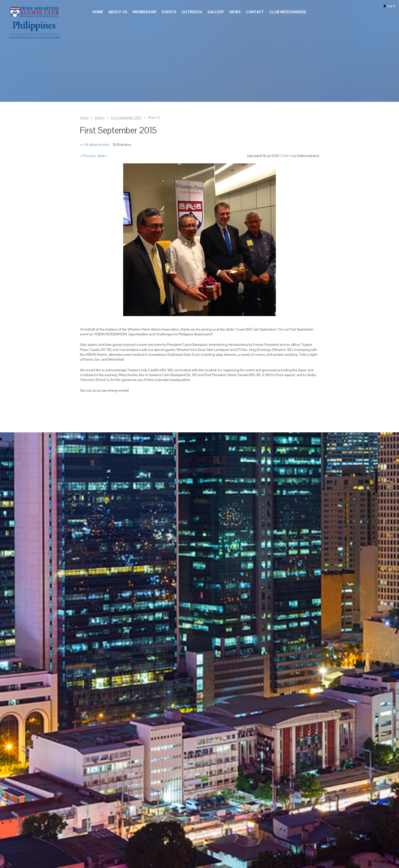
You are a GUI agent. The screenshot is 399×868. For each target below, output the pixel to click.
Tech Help (289, 156)
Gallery (99, 118)
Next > (102, 156)
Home (84, 118)
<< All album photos (95, 145)
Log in (391, 6)
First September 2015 (126, 118)
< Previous (88, 156)
